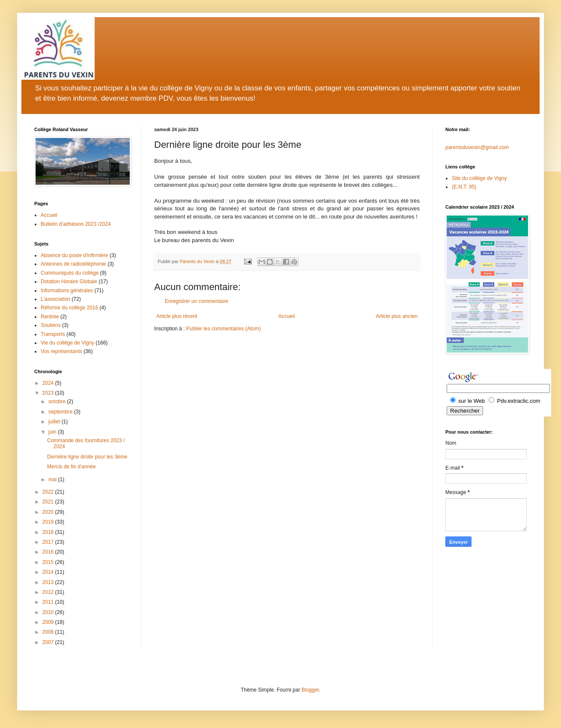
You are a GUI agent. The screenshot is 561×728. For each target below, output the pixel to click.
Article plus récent (177, 316)
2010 (49, 612)
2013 (49, 582)
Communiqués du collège (70, 273)
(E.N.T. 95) (464, 187)
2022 (49, 492)
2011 (49, 602)
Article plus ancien (397, 316)
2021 (49, 502)
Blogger (310, 690)
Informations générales (67, 291)
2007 (49, 642)
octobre (58, 401)
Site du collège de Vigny (479, 178)
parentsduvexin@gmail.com (477, 147)
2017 (49, 542)
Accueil (287, 316)
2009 (49, 622)
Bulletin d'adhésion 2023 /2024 (76, 224)
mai (53, 479)
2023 (49, 393)
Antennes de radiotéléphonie (73, 264)
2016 (49, 552)
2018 (49, 532)
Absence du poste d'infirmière (75, 255)
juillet (55, 422)
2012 (49, 592)
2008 (49, 632)
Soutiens (51, 325)
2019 (49, 522)
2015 (49, 562)
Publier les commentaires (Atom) (224, 329)
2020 (49, 512)
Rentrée (50, 317)
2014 (49, 572)
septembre (61, 412)
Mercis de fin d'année (72, 467)
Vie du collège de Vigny (67, 343)
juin (53, 432)
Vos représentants (61, 351)
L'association (55, 299)
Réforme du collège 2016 (69, 308)
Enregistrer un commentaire (197, 301)
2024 (49, 383)
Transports (53, 334)
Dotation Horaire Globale (69, 282)
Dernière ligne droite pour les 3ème (87, 457)
